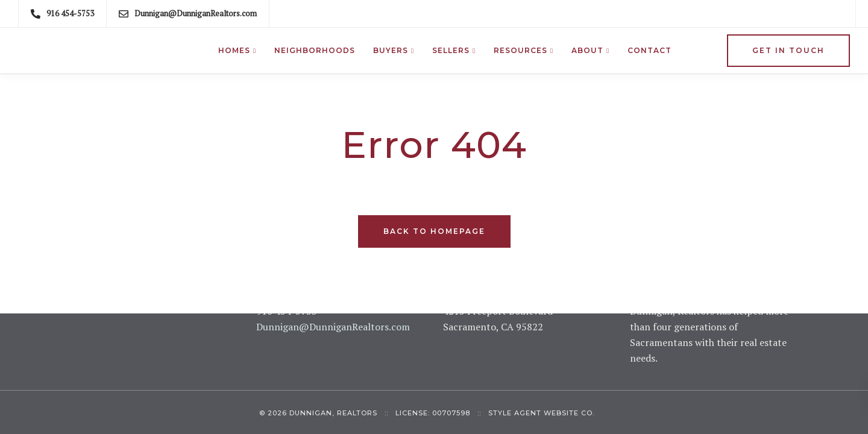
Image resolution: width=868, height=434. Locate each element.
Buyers (391, 50)
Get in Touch (788, 50)
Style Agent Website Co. (541, 413)
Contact (649, 50)
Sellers (451, 50)
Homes (234, 50)
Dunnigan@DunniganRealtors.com (333, 327)
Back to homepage (434, 231)
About (587, 50)
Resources (520, 50)
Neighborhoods (315, 50)
